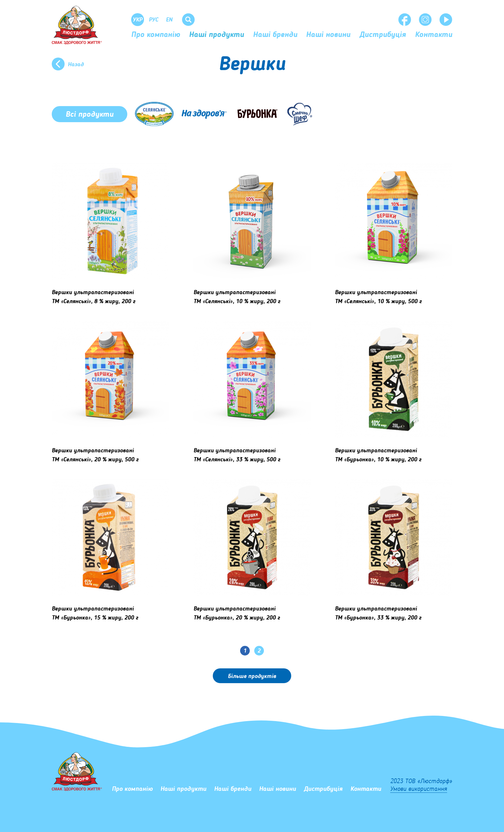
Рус (153, 20)
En (169, 20)
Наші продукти (216, 35)
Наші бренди (275, 35)
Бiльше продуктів (252, 676)
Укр (138, 20)
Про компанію (156, 35)
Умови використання (419, 789)
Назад (76, 65)
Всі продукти (90, 115)
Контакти (434, 35)
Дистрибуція (383, 35)
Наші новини (328, 35)
